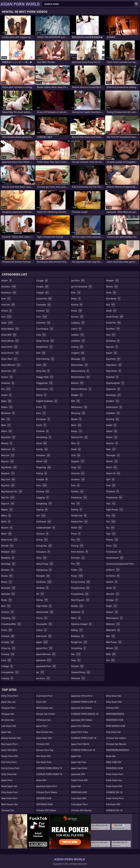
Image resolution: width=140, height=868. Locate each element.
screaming (79, 648)
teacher (112, 443)
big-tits (8, 497)
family (42, 449)
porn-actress (80, 552)
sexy (76, 660)
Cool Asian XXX (79, 798)
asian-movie (10, 341)
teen (111, 449)
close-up (8, 648)
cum (42, 317)
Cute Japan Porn (79, 804)
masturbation (81, 377)
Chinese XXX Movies (81, 810)
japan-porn (45, 648)
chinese (8, 636)
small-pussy (115, 317)
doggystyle (45, 383)
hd (40, 594)
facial (42, 443)
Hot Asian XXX (43, 756)
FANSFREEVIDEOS (115, 714)
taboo (112, 431)
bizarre (7, 528)
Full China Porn (9, 762)
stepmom (113, 389)
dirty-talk (43, 371)
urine (111, 588)
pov (76, 564)
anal (6, 299)
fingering (44, 467)
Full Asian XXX (113, 804)
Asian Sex (111, 756)
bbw (6, 425)
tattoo (112, 437)
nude (76, 449)
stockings (114, 395)
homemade (45, 612)
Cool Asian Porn (44, 696)
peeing (77, 510)
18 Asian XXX (43, 744)
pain (75, 485)
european (43, 419)
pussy (77, 576)
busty (7, 600)
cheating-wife (11, 624)
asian (7, 323)
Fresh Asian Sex (114, 780)
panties (77, 491)
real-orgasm (80, 600)
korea (77, 311)
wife (111, 654)
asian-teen (9, 359)
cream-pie (44, 299)
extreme (43, 431)
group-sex (44, 546)
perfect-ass (79, 516)
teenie (112, 461)
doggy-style (45, 377)
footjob (42, 479)
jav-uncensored (82, 287)
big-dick (8, 485)
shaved (77, 666)
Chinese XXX (112, 708)
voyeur (112, 612)
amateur (9, 287)
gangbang (44, 504)
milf (76, 401)
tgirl (110, 479)
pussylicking (80, 594)
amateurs (9, 293)
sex (76, 654)
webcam (113, 624)
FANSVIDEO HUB (115, 720)
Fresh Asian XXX (114, 786)
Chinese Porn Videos (47, 792)
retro (76, 618)
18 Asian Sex (8, 810)
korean (77, 317)
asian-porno (10, 353)
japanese (44, 660)
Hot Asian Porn (44, 762)
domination (45, 389)
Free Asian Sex (113, 732)
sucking (113, 419)
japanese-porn (46, 666)
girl (41, 516)
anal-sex (8, 305)
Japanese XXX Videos (82, 720)
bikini (6, 516)
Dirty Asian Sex (114, 696)
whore (112, 648)
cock (6, 660)
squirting (113, 359)
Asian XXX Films (9, 750)
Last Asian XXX (9, 726)
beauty (7, 443)
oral (76, 455)
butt (6, 606)
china (7, 630)
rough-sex (79, 642)
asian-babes (10, 329)
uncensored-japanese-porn (120, 564)
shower (113, 281)
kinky (76, 299)
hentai (42, 600)
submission (114, 407)
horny (42, 618)
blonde (7, 546)
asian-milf (9, 335)
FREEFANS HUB (79, 792)
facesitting (44, 437)
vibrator (113, 594)
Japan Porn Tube (80, 732)
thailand (113, 491)
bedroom (8, 449)
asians (7, 377)
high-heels (44, 606)
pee (76, 504)
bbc (6, 419)
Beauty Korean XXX (11, 738)
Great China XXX (79, 780)
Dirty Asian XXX (114, 702)
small (111, 311)
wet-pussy (114, 642)
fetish (42, 461)
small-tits (114, 323)
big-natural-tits (12, 491)
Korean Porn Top (45, 750)
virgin (112, 606)
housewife (44, 624)
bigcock (8, 504)
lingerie (78, 353)
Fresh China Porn (115, 798)
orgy (76, 467)
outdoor (78, 479)
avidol (6, 395)
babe (6, 401)
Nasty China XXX (10, 756)
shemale (78, 678)
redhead (78, 612)
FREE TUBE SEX (114, 762)
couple (42, 287)
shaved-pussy (81, 672)
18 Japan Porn (8, 708)
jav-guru (43, 678)
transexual (114, 552)
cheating (8, 618)
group (42, 540)
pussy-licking (81, 582)
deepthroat (45, 347)
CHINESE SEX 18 (114, 792)
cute (41, 335)
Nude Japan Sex (9, 786)
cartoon (8, 612)
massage (78, 359)
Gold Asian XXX (44, 738)
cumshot (43, 323)
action (7, 281)
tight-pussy (115, 510)
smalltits (113, 329)
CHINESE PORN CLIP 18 (83, 750)
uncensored (115, 558)
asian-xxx (9, 371)
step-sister (114, 371)
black (6, 534)
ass (6, 389)
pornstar (78, 558)
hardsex (43, 588)
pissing (77, 546)
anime (7, 311)
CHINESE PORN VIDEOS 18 (85, 714)
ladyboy (78, 323)
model (76, 419)
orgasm (78, 461)
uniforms (113, 576)
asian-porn (9, 347)
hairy (41, 558)
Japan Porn (7, 780)
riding (77, 630)
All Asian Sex (8, 720)
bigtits (7, 510)
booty (7, 582)
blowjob (8, 552)
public (77, 570)
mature (77, 383)
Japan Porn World (80, 744)
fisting (42, 473)
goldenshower (46, 528)
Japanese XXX (78, 774)
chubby (8, 642)
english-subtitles (47, 401)
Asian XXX (41, 702)
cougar (42, 281)
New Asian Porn (9, 798)
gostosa (43, 534)
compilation (10, 672)
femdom (43, 455)
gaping (42, 510)
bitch (6, 522)
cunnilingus (45, 329)
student (113, 401)
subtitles (113, 413)
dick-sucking (45, 359)
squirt (112, 353)
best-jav (8, 455)
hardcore (44, 582)
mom (76, 425)
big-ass (8, 461)
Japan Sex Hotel (79, 768)
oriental (78, 473)
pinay (76, 534)
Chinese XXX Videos (46, 810)
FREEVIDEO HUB (114, 768)
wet (111, 636)
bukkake (8, 594)
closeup (8, 654)
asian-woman (11, 365)
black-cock (9, 540)
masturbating (80, 371)
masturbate (80, 365)
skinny (112, 287)
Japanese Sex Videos (81, 708)
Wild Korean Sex (45, 708)
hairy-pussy (45, 564)
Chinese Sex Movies (116, 744)
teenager (113, 455)
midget (77, 395)
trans (111, 546)
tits (111, 522)
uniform (113, 570)
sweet (111, 425)
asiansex (8, 383)
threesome (114, 497)
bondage (8, 564)
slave (111, 293)
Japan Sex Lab (8, 702)
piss (76, 540)
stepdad (112, 377)
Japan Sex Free (79, 762)
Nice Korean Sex (45, 732)
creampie (44, 305)
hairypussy (44, 570)
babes (7, 407)
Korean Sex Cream (46, 714)
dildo (41, 365)
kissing (77, 305)
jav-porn (78, 281)
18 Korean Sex (43, 720)
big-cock (8, 479)
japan (42, 642)
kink (76, 293)
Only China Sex (9, 774)
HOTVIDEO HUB (44, 804)
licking (77, 347)
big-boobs (9, 467)
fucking (43, 491)
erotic (41, 407)
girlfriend (44, 522)
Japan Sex (6, 732)
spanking (113, 341)
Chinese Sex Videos (116, 738)
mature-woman (81, 389)
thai (111, 485)
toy (110, 528)
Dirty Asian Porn (10, 792)
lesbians (78, 341)
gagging (43, 497)
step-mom (114, 365)
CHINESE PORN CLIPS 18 (84, 702)
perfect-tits (79, 522)
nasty (77, 431)
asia (6, 317)
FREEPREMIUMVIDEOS (118, 750)
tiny (111, 516)
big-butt (8, 473)
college (7, 666)
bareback (8, 413)
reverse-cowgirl (81, 624)
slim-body (113, 299)
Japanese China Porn (82, 696)
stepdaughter (115, 383)
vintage (112, 600)
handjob (43, 576)
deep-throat (45, 341)
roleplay (78, 636)
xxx (110, 660)
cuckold (43, 311)
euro (41, 413)
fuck (42, 485)
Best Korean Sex (10, 804)
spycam (112, 347)
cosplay (7, 678)
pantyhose (79, 497)
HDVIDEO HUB (44, 798)
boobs (7, 576)
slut (111, 305)
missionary (79, 407)
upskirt (112, 582)
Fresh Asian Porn (115, 774)
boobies (7, 570)
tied (111, 504)
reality (77, 606)
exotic (41, 425)
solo (111, 335)
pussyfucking (80, 588)
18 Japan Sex (8, 714)
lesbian (78, 335)
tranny (112, 540)
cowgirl (43, 293)
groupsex (43, 552)
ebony (41, 395)
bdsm (7, 431)
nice (75, 443)
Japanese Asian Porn (47, 786)
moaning (78, 413)
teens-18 (113, 473)
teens (112, 467)
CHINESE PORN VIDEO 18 (49, 768)
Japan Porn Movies (81, 726)
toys (111, 534)
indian (42, 630)
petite (77, 528)
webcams (113, 630)
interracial (44, 636)
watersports (115, 618)
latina (76, 329)
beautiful (8, 437)
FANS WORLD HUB (116, 726)
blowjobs (8, 558)
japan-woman (46, 654)
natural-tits (80, 437)
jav (40, 672)
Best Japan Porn (9, 744)
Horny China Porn (10, 768)
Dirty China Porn (10, 696)
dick (41, 353)
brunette (8, 588)
